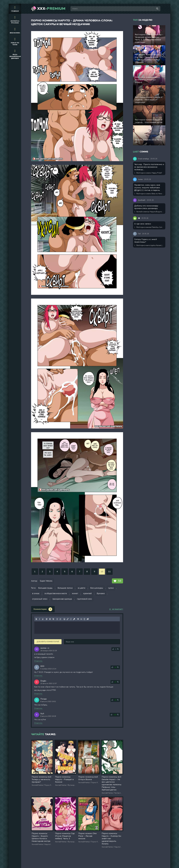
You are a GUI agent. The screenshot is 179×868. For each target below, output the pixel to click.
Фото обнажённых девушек (15, 54)
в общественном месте (56, 593)
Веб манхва (15, 30)
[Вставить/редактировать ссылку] (68, 619)
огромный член (40, 599)
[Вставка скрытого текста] (88, 619)
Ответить (38, 661)
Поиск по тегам (15, 41)
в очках (36, 593)
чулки (111, 588)
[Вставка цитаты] (78, 619)
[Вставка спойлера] (85, 619)
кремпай (87, 593)
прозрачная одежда (62, 599)
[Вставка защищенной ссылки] (74, 619)
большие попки (65, 588)
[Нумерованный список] (60, 619)
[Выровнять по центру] (50, 619)
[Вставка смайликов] (64, 619)
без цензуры (97, 588)
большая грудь (45, 588)
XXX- (51, 9)
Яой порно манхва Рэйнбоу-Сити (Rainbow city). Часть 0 (149, 227)
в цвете (82, 588)
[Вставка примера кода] (81, 619)
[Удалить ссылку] (71, 619)
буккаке (101, 593)
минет (75, 593)
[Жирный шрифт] (36, 619)
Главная (15, 9)
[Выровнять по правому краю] (53, 619)
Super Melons (46, 581)
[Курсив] (40, 619)
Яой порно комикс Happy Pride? (148, 173)
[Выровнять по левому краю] (47, 619)
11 (109, 572)
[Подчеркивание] (43, 619)
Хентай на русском (15, 20)
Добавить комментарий (48, 642)
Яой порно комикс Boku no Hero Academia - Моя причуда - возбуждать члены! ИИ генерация (149, 194)
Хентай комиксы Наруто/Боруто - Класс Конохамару (149, 212)
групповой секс (84, 599)
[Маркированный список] (57, 619)
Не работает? (116, 609)
